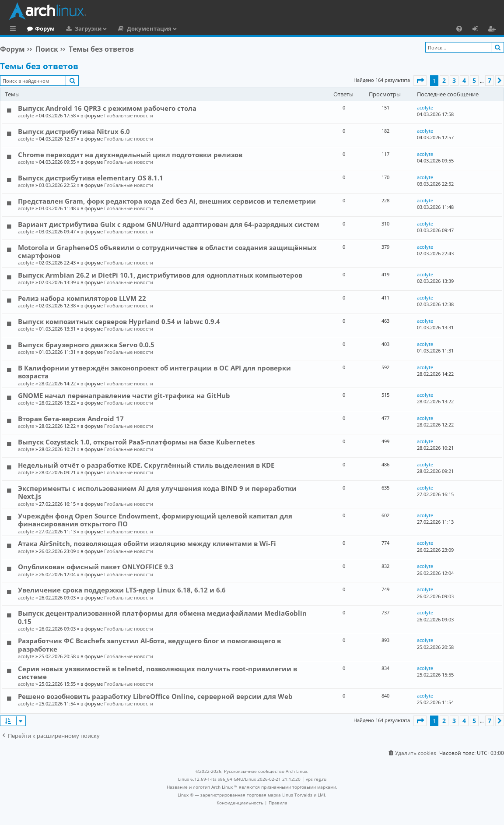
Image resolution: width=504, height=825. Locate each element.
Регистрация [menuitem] (493, 30)
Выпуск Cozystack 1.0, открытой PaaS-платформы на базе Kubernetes (136, 442)
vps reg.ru (316, 779)
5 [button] (474, 80)
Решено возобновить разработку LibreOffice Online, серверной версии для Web (155, 696)
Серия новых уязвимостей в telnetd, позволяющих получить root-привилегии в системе (157, 673)
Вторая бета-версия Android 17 (71, 419)
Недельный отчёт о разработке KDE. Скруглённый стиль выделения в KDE (146, 465)
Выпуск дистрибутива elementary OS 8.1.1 (91, 178)
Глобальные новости (129, 115)
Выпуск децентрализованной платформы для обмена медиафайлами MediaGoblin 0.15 (162, 617)
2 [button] (444, 80)
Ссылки (15, 30)
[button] (420, 81)
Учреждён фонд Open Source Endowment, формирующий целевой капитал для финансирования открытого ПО (155, 520)
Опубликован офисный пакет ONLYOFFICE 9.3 (96, 567)
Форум (81, 28)
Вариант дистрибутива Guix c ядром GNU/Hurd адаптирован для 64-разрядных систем (169, 224)
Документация (185, 28)
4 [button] (464, 80)
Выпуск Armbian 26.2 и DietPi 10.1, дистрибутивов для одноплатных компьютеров (160, 275)
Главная (39, 28)
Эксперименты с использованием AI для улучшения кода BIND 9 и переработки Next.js (157, 492)
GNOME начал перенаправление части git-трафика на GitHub (124, 395)
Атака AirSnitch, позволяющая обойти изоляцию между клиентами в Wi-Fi (147, 543)
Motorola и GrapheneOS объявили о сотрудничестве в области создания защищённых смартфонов (167, 251)
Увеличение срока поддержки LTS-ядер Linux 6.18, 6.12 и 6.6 (122, 590)
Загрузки (124, 28)
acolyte (26, 115)
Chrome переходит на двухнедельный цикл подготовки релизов (130, 155)
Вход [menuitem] (478, 30)
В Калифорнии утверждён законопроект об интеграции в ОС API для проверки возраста (154, 372)
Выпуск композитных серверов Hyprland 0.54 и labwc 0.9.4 (119, 321)
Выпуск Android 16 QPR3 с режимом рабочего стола (107, 108)
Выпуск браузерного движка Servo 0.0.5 (86, 345)
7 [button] (490, 80)
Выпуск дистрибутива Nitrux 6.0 (74, 131)
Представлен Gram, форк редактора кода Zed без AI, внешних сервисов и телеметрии (167, 201)
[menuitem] (459, 28)
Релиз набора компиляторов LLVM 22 (82, 298)
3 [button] (454, 80)
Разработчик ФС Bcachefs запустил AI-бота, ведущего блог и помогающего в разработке (149, 645)
